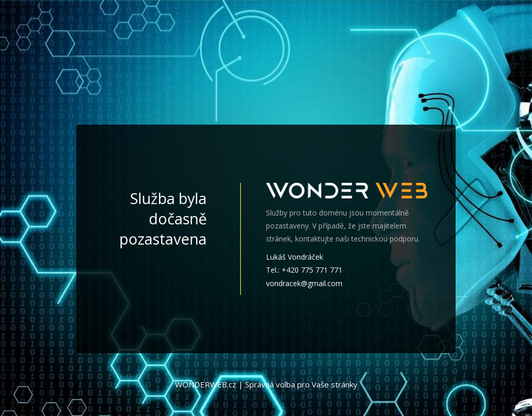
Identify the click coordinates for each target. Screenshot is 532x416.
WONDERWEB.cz (206, 384)
